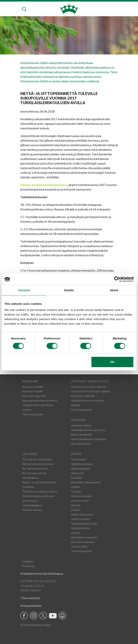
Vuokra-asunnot (81, 519)
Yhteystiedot (78, 459)
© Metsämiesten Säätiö (36, 625)
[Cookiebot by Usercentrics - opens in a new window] (117, 279)
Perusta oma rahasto (34, 473)
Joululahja (28, 487)
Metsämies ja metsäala (84, 537)
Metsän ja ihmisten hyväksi (38, 464)
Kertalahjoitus (31, 478)
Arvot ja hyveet (80, 501)
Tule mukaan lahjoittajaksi (37, 459)
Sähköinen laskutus (82, 464)
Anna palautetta (31, 605)
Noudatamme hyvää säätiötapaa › (42, 573)
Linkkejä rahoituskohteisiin (38, 405)
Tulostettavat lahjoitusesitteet (40, 491)
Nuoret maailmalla (81, 434)
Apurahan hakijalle (33, 387)
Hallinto (76, 487)
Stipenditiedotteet (81, 444)
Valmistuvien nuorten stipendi (88, 387)
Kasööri (27, 410)
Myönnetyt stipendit (83, 396)
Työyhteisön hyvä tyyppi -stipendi (90, 391)
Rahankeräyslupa (32, 510)
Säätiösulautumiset (82, 514)
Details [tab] (69, 290)
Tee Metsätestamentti (35, 468)
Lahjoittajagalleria (32, 505)
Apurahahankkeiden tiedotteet (40, 400)
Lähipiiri (76, 510)
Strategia (76, 491)
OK (112, 362)
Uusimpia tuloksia (81, 425)
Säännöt (76, 505)
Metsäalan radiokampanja (86, 482)
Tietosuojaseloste (33, 414)
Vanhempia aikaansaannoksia (88, 430)
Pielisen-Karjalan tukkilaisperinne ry (44, 185)
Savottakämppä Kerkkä (84, 524)
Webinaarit (77, 473)
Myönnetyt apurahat (34, 396)
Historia (76, 533)
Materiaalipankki (80, 468)
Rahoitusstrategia (81, 496)
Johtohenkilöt (79, 546)
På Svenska (28, 566)
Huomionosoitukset (83, 542)
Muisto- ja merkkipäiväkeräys (39, 482)
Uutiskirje (77, 478)
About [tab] (114, 290)
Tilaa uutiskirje (30, 598)
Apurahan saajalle (32, 391)
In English (27, 561)
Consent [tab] (24, 290)
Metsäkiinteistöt (80, 528)
